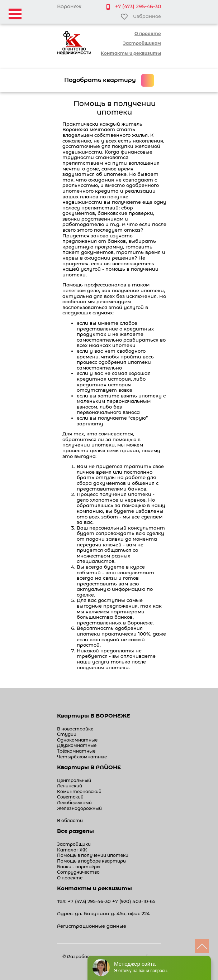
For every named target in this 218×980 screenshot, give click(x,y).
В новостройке (75, 729)
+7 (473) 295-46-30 (138, 6)
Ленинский (70, 786)
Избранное (141, 17)
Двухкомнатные (77, 745)
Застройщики (74, 844)
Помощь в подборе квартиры (92, 861)
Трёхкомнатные (76, 751)
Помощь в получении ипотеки (93, 855)
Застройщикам (142, 43)
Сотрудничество (78, 872)
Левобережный (74, 803)
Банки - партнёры (79, 867)
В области (70, 820)
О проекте (148, 33)
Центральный (74, 780)
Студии (67, 734)
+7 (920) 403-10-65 (134, 901)
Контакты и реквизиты (131, 53)
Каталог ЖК (72, 850)
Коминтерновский (79, 791)
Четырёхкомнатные (82, 757)
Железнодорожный (79, 808)
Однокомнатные (77, 740)
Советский (70, 797)
